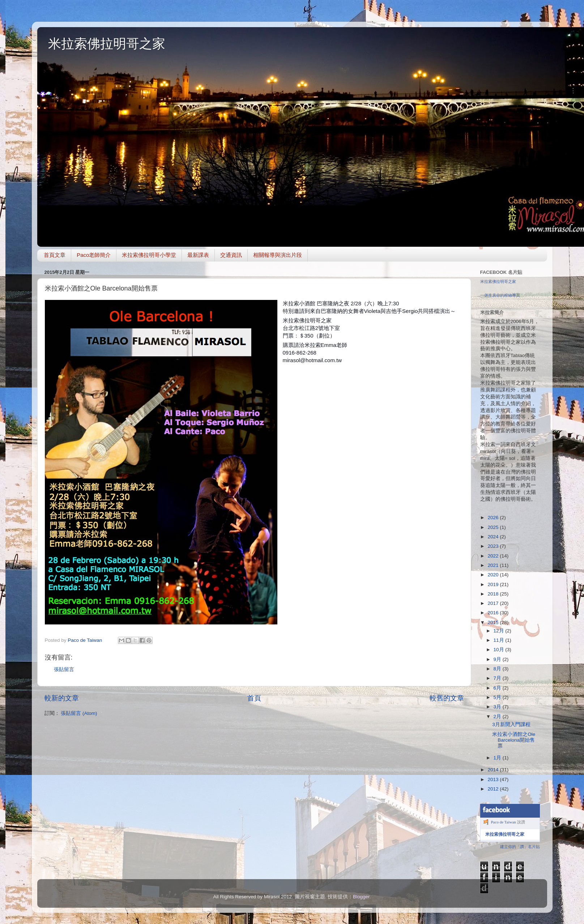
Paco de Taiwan (504, 822)
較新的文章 (62, 698)
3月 (498, 707)
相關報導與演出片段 (278, 255)
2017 (494, 603)
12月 (500, 631)
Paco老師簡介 (94, 255)
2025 (494, 527)
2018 (494, 594)
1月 (498, 758)
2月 (498, 717)
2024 (494, 537)
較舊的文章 (447, 698)
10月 (500, 650)
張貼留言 (64, 669)
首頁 (254, 698)
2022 (494, 556)
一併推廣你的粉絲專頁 (500, 295)
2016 (494, 613)
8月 (498, 669)
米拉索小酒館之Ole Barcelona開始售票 (514, 740)
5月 (498, 697)
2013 (494, 779)
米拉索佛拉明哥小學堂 (149, 255)
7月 (498, 678)
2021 (494, 565)
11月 (500, 640)
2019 (494, 584)
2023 (494, 546)
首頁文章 (55, 255)
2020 (494, 575)
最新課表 (198, 255)
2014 (494, 770)
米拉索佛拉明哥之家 (107, 44)
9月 (498, 659)
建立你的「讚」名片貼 (520, 847)
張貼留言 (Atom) (79, 713)
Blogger (361, 897)
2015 (494, 622)
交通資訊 (231, 255)
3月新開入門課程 (511, 724)
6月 (498, 688)
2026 (494, 518)
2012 (494, 789)
